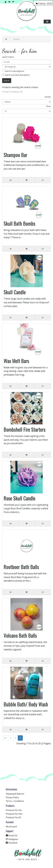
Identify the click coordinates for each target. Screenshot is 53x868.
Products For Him (14, 814)
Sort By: (48, 97)
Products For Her (14, 810)
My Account (11, 826)
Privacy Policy (12, 797)
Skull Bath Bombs (20, 223)
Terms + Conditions (15, 801)
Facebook (12, 843)
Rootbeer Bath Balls (21, 567)
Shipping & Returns (15, 794)
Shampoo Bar (15, 155)
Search (17, 39)
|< (5, 738)
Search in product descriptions (16, 75)
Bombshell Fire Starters (25, 429)
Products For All (13, 817)
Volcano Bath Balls (20, 635)
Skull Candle (15, 292)
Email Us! (12, 835)
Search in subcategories (13, 71)
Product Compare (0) (12, 92)
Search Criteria (8, 57)
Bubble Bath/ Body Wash (26, 704)
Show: (49, 106)
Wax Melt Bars (16, 361)
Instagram (12, 839)
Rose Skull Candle (20, 498)
